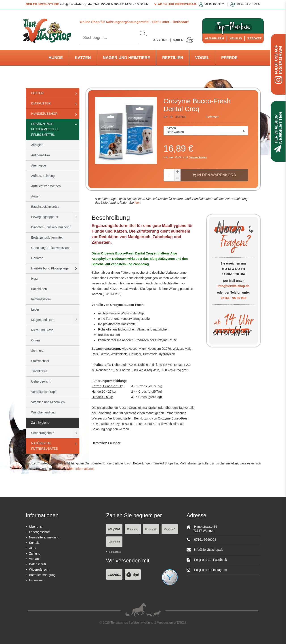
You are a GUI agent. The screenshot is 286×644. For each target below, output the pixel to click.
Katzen (83, 58)
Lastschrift (114, 542)
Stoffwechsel (40, 361)
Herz (35, 279)
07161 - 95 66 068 (233, 298)
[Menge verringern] (177, 178)
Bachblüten (39, 289)
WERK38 (180, 623)
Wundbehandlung (44, 412)
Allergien (37, 145)
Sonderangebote (43, 433)
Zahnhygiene (40, 423)
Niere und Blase (42, 330)
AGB (32, 548)
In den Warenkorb (214, 175)
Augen (36, 196)
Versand (35, 559)
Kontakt (34, 543)
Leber (35, 309)
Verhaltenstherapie (44, 392)
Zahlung (35, 553)
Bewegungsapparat (45, 217)
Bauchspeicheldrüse (45, 207)
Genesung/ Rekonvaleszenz (51, 248)
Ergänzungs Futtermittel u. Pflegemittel (45, 129)
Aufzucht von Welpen (46, 186)
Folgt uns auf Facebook (207, 560)
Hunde (56, 58)
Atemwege (39, 165)
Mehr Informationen (81, 469)
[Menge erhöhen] (177, 172)
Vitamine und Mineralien (48, 402)
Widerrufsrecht (39, 570)
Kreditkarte (151, 529)
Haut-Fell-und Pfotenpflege (50, 268)
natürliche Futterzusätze (45, 446)
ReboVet (254, 38)
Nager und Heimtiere (126, 58)
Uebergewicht (41, 381)
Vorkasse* (170, 529)
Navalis (236, 38)
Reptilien (173, 58)
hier (137, 203)
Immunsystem (41, 299)
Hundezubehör (44, 114)
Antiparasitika (41, 155)
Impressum (37, 580)
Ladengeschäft (39, 532)
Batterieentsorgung (42, 575)
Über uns (35, 527)
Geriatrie (37, 258)
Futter (37, 93)
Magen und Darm (43, 320)
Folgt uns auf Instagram (207, 570)
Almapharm (214, 38)
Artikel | (173, 40)
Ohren (36, 340)
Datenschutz (38, 564)
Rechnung (133, 529)
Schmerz (37, 351)
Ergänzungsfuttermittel (47, 237)
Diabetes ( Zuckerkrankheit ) (51, 227)
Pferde (229, 58)
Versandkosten (198, 157)
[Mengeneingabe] (169, 175)
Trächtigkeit (39, 371)
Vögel (202, 58)
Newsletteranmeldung (44, 537)
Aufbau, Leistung (43, 176)
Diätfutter (41, 103)
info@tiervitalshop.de (234, 286)
